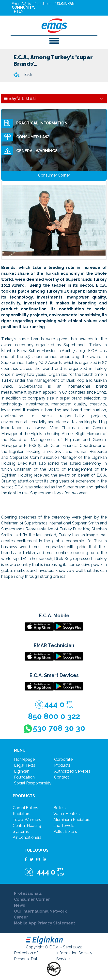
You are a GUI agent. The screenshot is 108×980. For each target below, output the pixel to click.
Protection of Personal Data (27, 956)
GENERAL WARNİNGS (30, 151)
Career (21, 917)
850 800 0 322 (54, 716)
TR (14, 11)
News (20, 905)
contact (62, 777)
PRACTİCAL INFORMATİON (34, 123)
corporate (63, 759)
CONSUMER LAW (25, 137)
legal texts (25, 765)
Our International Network (40, 911)
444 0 (54, 705)
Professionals (28, 893)
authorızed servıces (72, 771)
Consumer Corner (32, 899)
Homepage (24, 759)
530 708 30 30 (54, 728)
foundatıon (24, 777)
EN (21, 11)
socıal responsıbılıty (33, 783)
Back (23, 75)
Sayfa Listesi (20, 98)
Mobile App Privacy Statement (45, 923)
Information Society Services (74, 956)
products (62, 765)
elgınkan (22, 771)
